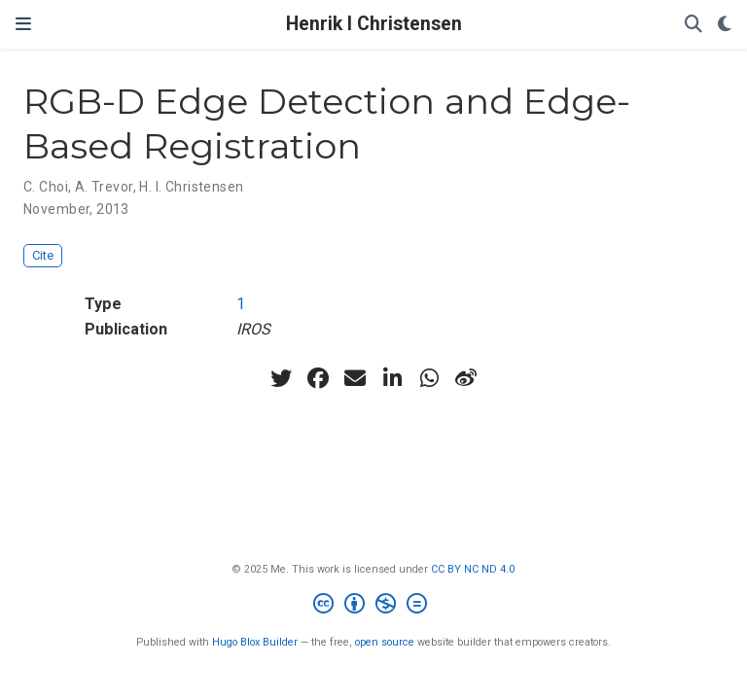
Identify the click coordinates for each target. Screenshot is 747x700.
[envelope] (355, 378)
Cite (43, 255)
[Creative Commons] (374, 606)
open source (385, 642)
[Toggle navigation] (23, 24)
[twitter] (281, 378)
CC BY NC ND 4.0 (473, 569)
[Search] (694, 25)
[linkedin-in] (392, 378)
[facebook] (318, 378)
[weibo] (466, 378)
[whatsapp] (429, 378)
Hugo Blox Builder (255, 642)
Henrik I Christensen (374, 24)
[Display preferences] (725, 25)
